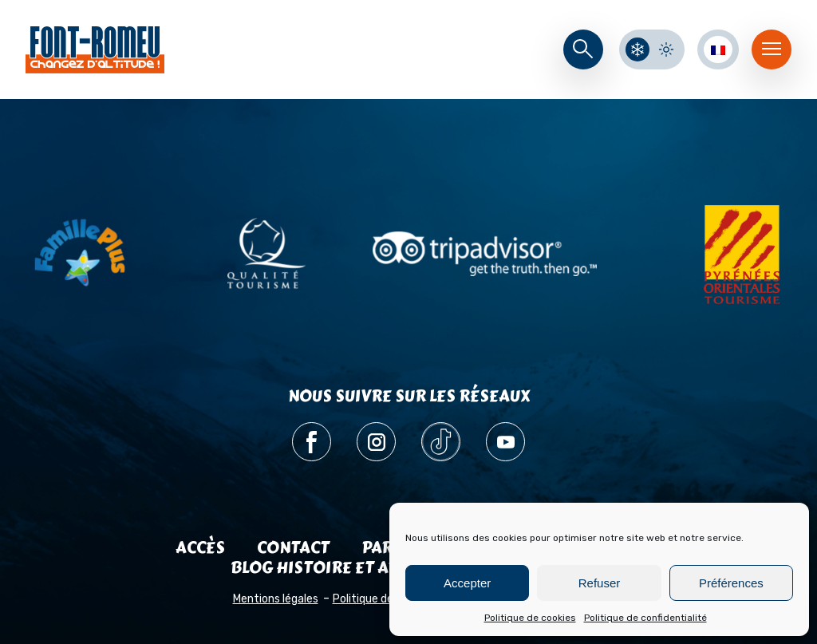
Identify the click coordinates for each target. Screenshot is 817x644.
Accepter (467, 583)
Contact (293, 548)
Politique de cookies (530, 618)
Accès (200, 548)
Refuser (600, 583)
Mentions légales (276, 599)
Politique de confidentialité (645, 618)
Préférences (731, 583)
